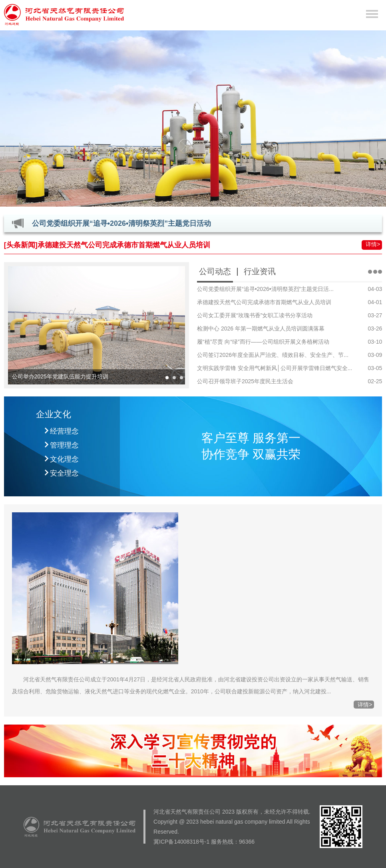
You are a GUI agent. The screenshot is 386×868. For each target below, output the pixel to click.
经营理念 (64, 431)
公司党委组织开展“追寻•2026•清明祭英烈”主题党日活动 (122, 223)
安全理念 (64, 473)
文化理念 (64, 459)
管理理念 (64, 445)
